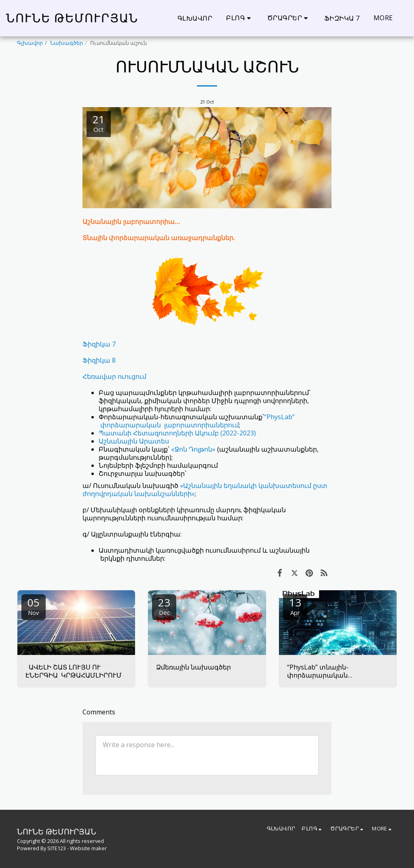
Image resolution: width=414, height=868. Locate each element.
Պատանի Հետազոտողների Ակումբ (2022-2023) (177, 433)
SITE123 (57, 848)
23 (164, 606)
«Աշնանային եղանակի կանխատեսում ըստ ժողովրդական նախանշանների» (205, 490)
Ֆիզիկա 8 (99, 360)
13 (295, 606)
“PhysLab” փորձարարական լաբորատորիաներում (197, 421)
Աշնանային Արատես (134, 441)
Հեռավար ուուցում (114, 376)
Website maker (88, 848)
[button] (240, 18)
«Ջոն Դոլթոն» (194, 449)
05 (34, 606)
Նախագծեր (67, 43)
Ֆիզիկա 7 (99, 344)
